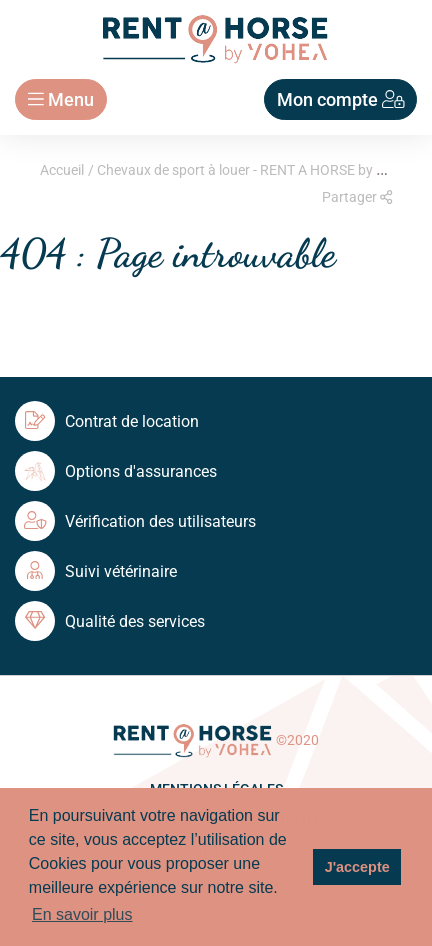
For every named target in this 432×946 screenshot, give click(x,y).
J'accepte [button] (357, 867)
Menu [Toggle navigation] (61, 99)
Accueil (62, 170)
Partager (357, 197)
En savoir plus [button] (82, 914)
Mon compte (341, 99)
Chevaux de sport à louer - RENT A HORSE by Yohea (256, 170)
